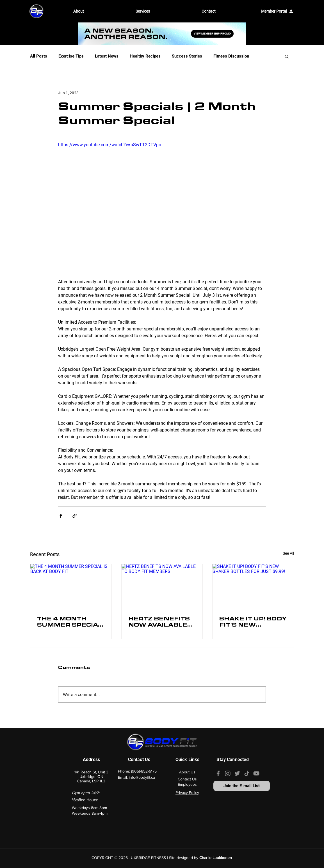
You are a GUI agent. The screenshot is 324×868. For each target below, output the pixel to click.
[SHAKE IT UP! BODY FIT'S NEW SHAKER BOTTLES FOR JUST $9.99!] (253, 587)
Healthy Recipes (145, 56)
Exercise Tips (71, 56)
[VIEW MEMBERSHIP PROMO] (212, 34)
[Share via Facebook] (61, 516)
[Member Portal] (277, 11)
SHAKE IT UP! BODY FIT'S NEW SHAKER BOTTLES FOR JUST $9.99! (253, 623)
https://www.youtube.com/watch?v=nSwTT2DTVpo (110, 145)
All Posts (39, 56)
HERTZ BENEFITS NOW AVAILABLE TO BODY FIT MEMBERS (159, 623)
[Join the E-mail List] (242, 786)
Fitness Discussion (231, 56)
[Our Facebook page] (218, 773)
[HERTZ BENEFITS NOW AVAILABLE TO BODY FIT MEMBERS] (162, 587)
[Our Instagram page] (228, 773)
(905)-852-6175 (144, 771)
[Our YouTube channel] (256, 773)
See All (288, 553)
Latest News (107, 56)
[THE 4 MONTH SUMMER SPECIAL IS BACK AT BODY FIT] (71, 587)
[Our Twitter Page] (237, 773)
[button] (100, 11)
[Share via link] (75, 516)
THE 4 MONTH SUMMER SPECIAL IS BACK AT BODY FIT (70, 623)
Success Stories (187, 56)
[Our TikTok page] (247, 773)
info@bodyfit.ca (142, 777)
